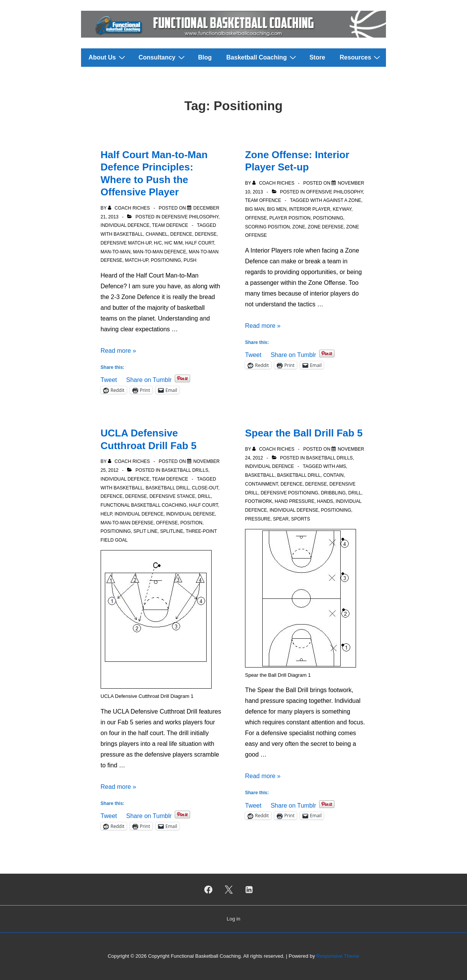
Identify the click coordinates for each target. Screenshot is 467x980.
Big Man (255, 209)
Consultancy (163, 57)
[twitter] (229, 889)
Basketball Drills (185, 470)
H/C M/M (173, 243)
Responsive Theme (338, 956)
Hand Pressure (294, 501)
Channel (156, 234)
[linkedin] (249, 889)
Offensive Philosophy (335, 192)
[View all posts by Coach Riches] (130, 208)
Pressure (258, 519)
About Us (108, 57)
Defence (181, 234)
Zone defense (325, 227)
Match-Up (137, 260)
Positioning (166, 260)
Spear (281, 519)
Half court (200, 243)
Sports (301, 519)
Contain (334, 475)
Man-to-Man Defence (159, 252)
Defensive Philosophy (190, 217)
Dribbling (333, 493)
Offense (256, 218)
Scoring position (267, 227)
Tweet (109, 379)
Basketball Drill (167, 488)
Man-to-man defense (127, 523)
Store (317, 57)
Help (106, 514)
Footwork (259, 501)
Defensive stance (172, 496)
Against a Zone (342, 200)
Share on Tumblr (149, 379)
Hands (325, 501)
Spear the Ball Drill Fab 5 (304, 433)
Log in (233, 919)
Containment (262, 484)
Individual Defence (125, 225)
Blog (205, 57)
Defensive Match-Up (126, 243)
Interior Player (310, 209)
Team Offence (263, 200)
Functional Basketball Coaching (144, 505)
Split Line (145, 531)
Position (191, 523)
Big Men (277, 209)
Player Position (290, 218)
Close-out (205, 488)
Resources (361, 57)
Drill (204, 496)
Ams (341, 466)
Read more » (118, 351)
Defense (206, 234)
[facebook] (209, 889)
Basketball (128, 234)
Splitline (172, 531)
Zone (299, 227)
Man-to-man (116, 252)
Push (190, 260)
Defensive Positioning (290, 493)
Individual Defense (191, 514)
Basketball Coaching (262, 57)
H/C (158, 243)
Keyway (342, 209)
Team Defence (170, 225)
